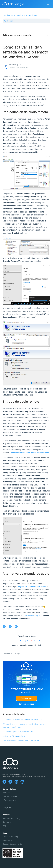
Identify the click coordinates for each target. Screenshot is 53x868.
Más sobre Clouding (11, 818)
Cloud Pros (7, 840)
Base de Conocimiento (12, 844)
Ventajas (6, 793)
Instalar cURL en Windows (14, 736)
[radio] (20, 641)
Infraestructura (9, 800)
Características (9, 789)
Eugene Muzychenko (27, 587)
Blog (4, 826)
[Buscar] (26, 21)
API (4, 804)
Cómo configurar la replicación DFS (18, 732)
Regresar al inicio (11, 654)
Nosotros (6, 815)
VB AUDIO (42, 587)
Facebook (4, 627)
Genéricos (33, 15)
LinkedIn (16, 627)
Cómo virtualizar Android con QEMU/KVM (21, 741)
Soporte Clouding (10, 837)
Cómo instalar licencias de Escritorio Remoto (22, 720)
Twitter (10, 627)
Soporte (6, 833)
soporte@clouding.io (31, 616)
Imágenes (7, 807)
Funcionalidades (10, 796)
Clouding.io (8, 15)
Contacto (7, 822)
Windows (20, 15)
